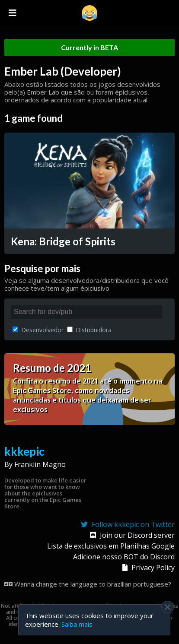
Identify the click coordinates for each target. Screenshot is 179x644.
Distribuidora (89, 330)
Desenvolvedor (38, 330)
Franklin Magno (40, 464)
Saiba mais (77, 624)
